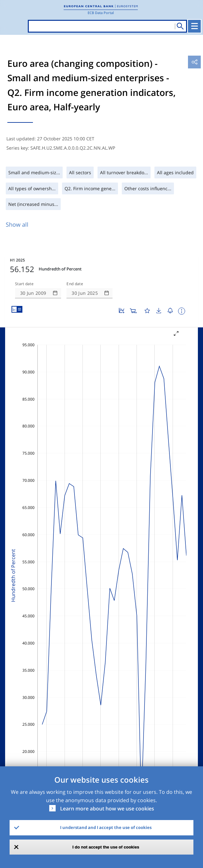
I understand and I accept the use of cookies (106, 827)
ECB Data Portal (101, 13)
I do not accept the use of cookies (106, 847)
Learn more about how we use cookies (107, 809)
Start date (24, 284)
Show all (17, 224)
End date (75, 284)
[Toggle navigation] (194, 26)
